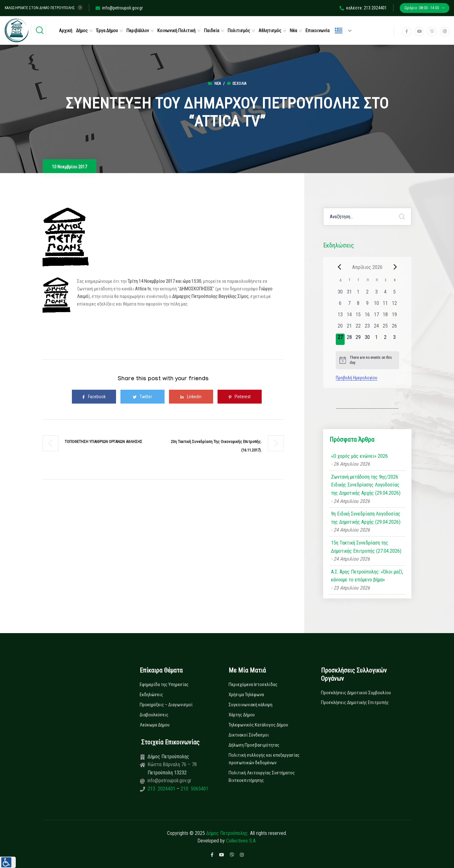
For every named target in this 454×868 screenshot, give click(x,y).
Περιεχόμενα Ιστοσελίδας (253, 684)
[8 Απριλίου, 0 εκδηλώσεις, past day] (358, 305)
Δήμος (82, 31)
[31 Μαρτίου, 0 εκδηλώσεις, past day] (349, 294)
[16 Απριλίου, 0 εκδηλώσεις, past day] (367, 317)
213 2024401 (162, 789)
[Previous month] (340, 267)
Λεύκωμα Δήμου (155, 725)
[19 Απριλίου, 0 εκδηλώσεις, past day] (395, 317)
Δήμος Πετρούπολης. (227, 833)
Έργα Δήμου (107, 31)
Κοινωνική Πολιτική (176, 31)
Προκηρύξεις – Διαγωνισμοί (166, 705)
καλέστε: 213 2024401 (363, 8)
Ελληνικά (339, 31)
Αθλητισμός (270, 31)
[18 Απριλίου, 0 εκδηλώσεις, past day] (385, 317)
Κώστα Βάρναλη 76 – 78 (172, 764)
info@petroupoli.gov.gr (119, 8)
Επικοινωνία (317, 31)
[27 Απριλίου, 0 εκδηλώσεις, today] (340, 339)
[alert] (367, 360)
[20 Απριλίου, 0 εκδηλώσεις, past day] (340, 328)
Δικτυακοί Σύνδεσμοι (249, 735)
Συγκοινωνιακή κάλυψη (250, 705)
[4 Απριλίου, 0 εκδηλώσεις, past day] (385, 294)
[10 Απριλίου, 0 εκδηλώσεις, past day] (376, 305)
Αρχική (66, 31)
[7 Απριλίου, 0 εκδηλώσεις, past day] (349, 305)
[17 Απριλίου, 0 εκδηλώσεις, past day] (376, 317)
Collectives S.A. (241, 841)
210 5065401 (194, 789)
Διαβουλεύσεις (154, 715)
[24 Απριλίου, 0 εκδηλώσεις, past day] (376, 328)
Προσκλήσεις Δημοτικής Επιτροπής (355, 702)
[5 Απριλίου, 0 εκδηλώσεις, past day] (395, 294)
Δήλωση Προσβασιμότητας (254, 745)
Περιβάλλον (138, 31)
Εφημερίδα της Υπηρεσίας (164, 684)
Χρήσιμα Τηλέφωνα (246, 695)
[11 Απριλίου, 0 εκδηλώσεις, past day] (385, 305)
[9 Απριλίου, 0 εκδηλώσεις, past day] (367, 305)
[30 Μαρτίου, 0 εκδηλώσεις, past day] (340, 294)
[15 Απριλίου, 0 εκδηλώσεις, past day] (358, 317)
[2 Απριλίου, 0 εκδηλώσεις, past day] (367, 294)
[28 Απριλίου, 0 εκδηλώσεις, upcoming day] (349, 339)
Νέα (293, 31)
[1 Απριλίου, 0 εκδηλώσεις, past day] (358, 294)
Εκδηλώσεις (151, 695)
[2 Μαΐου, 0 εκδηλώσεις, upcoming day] (385, 339)
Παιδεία (212, 31)
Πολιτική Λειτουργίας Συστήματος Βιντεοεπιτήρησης (262, 777)
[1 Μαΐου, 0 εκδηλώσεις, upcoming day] (376, 339)
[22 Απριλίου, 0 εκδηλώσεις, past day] (358, 328)
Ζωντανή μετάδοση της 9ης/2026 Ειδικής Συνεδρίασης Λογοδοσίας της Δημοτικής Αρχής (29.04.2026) (366, 485)
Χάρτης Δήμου (242, 715)
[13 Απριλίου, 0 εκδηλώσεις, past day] (340, 317)
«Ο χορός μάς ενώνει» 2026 (359, 456)
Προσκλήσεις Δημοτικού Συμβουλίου (356, 693)
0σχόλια (237, 84)
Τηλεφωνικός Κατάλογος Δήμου (258, 725)
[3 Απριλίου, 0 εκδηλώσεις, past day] (376, 294)
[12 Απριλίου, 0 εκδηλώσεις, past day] (395, 305)
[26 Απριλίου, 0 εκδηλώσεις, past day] (395, 328)
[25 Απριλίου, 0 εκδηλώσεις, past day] (385, 328)
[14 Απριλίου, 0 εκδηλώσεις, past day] (349, 317)
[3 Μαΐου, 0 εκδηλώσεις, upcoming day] (395, 339)
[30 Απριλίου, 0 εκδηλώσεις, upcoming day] (367, 339)
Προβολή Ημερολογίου (357, 378)
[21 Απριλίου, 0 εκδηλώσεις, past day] (349, 328)
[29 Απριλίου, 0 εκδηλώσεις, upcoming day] (358, 339)
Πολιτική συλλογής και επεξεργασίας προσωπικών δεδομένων (264, 759)
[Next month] (395, 267)
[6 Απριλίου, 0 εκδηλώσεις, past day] (340, 305)
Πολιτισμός (239, 31)
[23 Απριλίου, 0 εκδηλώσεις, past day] (367, 328)
